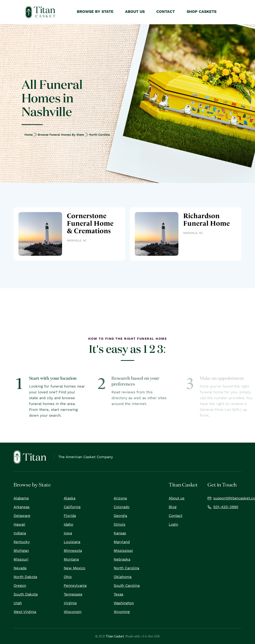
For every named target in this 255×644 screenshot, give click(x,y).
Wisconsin (73, 612)
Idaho (68, 524)
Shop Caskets (202, 12)
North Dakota (25, 577)
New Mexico (75, 568)
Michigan (21, 551)
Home (29, 135)
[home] (40, 12)
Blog (173, 507)
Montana (71, 559)
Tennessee (73, 594)
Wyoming (122, 612)
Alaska (70, 498)
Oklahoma (123, 577)
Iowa (68, 533)
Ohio (68, 577)
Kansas (120, 533)
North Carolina (100, 135)
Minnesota (73, 551)
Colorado (122, 507)
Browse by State (95, 12)
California (72, 507)
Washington (124, 603)
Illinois (120, 524)
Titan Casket (115, 636)
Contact (175, 516)
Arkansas (22, 507)
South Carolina (127, 586)
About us (177, 498)
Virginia (70, 603)
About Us (135, 12)
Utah (18, 603)
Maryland (122, 542)
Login (173, 524)
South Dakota (26, 594)
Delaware (22, 516)
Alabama (21, 498)
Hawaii (19, 524)
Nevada (20, 568)
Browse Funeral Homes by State (61, 135)
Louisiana (72, 542)
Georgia (120, 516)
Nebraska (122, 559)
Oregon (20, 586)
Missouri (21, 559)
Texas (119, 594)
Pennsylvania (75, 586)
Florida (70, 516)
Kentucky (22, 542)
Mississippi (123, 551)
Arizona (120, 498)
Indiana (20, 533)
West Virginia (25, 612)
